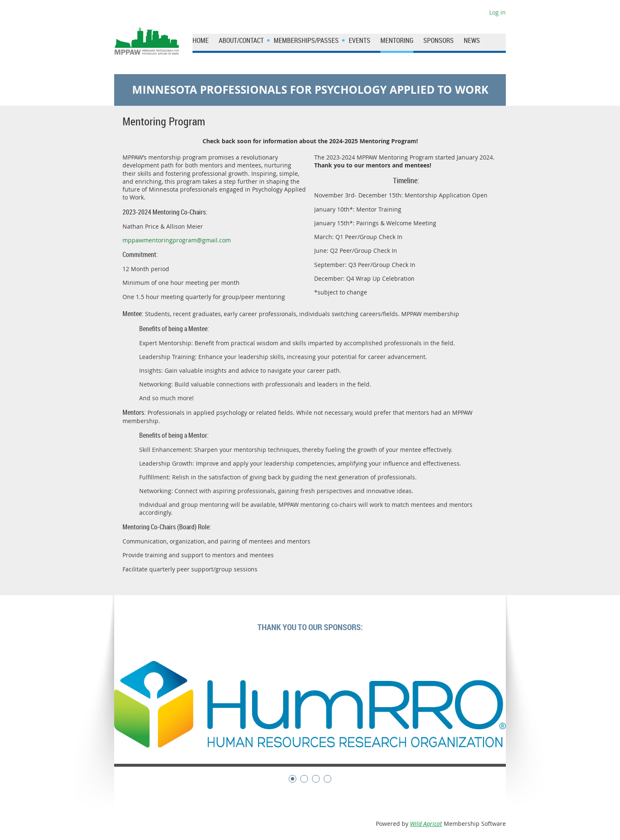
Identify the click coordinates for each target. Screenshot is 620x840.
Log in (497, 12)
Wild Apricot (426, 824)
